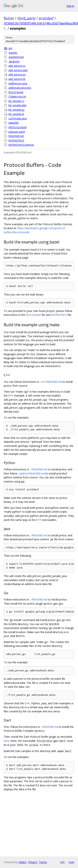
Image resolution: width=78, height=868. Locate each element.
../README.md (39, 469)
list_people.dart (17, 105)
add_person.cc (17, 66)
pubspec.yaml (17, 132)
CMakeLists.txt (17, 96)
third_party (26, 18)
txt (62, 862)
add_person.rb (17, 79)
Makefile (13, 123)
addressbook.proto (20, 88)
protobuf (46, 18)
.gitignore (14, 61)
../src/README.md (51, 382)
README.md (16, 136)
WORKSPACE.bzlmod (21, 145)
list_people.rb (16, 114)
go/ (10, 48)
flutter (9, 18)
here (6, 741)
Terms (43, 862)
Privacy (33, 862)
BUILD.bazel (16, 92)
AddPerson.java (18, 83)
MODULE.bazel (17, 127)
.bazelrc (13, 53)
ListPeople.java (17, 118)
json (71, 862)
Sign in (70, 6)
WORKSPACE (16, 140)
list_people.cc (16, 101)
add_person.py (17, 74)
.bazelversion (16, 57)
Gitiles (22, 862)
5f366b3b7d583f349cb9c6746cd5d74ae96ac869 (41, 23)
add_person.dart (18, 70)
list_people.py (16, 110)
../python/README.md (31, 473)
